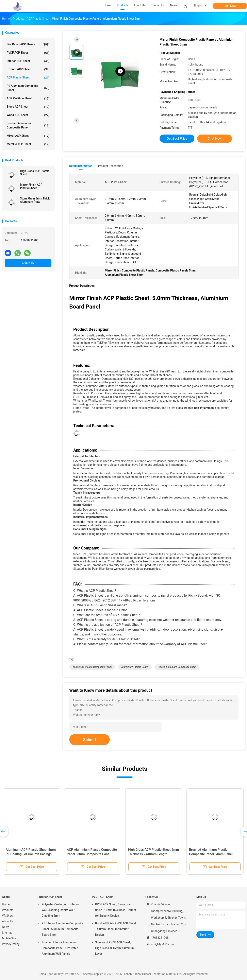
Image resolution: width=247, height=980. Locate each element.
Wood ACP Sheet (28, 115)
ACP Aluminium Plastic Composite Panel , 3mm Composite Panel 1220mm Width (92, 854)
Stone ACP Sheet (28, 107)
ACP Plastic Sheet (28, 78)
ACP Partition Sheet (28, 99)
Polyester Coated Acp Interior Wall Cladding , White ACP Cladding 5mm (60, 910)
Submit (89, 740)
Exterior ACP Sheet (28, 69)
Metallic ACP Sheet (28, 144)
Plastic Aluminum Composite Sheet (177, 667)
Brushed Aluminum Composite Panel (28, 125)
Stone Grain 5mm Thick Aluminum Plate (35, 200)
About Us (8, 921)
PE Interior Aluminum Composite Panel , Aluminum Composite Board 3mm (62, 929)
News (6, 927)
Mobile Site (9, 938)
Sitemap (7, 933)
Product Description (110, 166)
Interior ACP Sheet (28, 61)
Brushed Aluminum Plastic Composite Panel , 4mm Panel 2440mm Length (211, 854)
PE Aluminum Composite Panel (28, 88)
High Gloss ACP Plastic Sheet (35, 173)
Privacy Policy (11, 944)
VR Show (8, 916)
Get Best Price (177, 138)
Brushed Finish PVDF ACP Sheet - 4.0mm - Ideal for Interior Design (116, 929)
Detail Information (81, 166)
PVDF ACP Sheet (28, 53)
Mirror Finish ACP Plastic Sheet (31, 186)
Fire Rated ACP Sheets (28, 45)
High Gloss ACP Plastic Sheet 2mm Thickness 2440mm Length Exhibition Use (153, 854)
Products (8, 910)
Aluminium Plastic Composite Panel (92, 667)
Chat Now (230, 6)
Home (6, 904)
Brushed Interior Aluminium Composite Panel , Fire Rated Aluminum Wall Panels (60, 948)
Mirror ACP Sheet (28, 136)
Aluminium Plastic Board (135, 667)
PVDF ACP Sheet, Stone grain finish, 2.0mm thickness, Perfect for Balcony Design (116, 910)
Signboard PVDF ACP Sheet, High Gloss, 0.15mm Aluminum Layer (115, 948)
